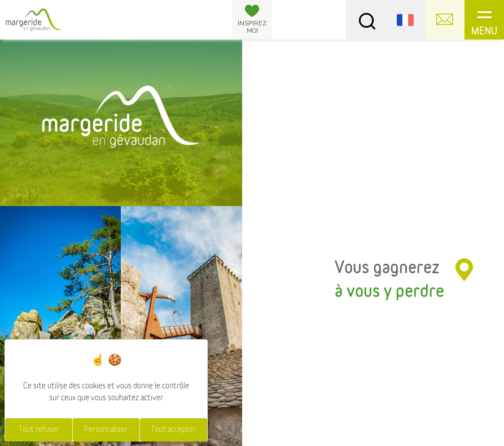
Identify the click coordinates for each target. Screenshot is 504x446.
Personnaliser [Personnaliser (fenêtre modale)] (106, 430)
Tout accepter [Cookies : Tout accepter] (173, 430)
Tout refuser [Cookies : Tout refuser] (39, 430)
